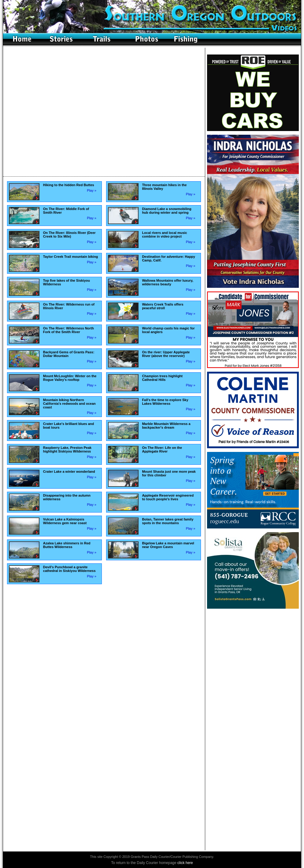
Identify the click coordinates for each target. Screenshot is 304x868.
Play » (92, 190)
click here (185, 863)
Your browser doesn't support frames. (104, 112)
